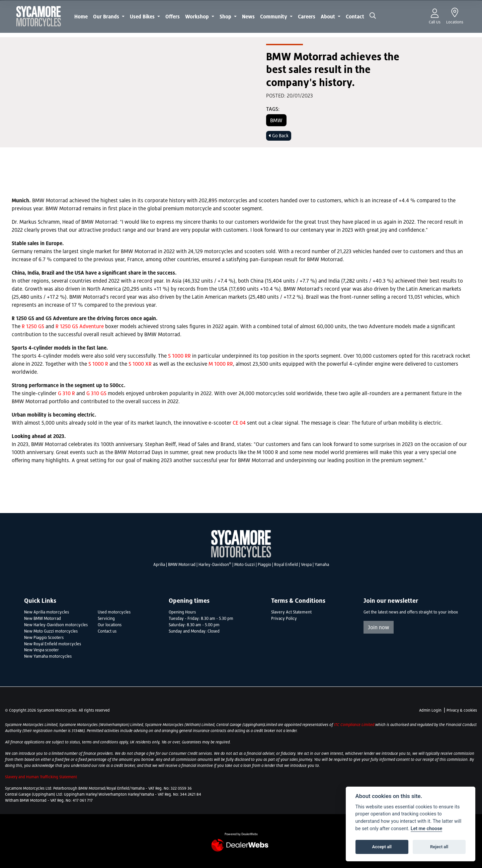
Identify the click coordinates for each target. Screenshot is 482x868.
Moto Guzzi (245, 565)
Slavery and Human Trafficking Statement (41, 777)
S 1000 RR (179, 356)
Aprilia (159, 565)
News (248, 16)
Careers (307, 16)
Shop (226, 16)
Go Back (279, 136)
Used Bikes (143, 16)
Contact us (107, 631)
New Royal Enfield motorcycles (53, 644)
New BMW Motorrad (43, 619)
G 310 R (66, 393)
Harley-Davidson (215, 565)
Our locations (110, 625)
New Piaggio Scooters (44, 638)
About (329, 16)
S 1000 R (98, 364)
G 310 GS (96, 393)
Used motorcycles (114, 612)
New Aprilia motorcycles (47, 612)
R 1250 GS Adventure (80, 326)
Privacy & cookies (462, 710)
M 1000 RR (221, 364)
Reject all (439, 847)
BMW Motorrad (182, 565)
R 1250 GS (33, 326)
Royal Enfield (286, 565)
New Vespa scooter (42, 650)
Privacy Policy (284, 619)
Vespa (306, 565)
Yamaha (322, 565)
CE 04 (239, 423)
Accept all (382, 847)
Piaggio (264, 565)
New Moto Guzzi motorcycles (51, 631)
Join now (379, 627)
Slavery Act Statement (291, 612)
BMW (276, 120)
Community (274, 16)
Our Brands (107, 16)
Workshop (198, 16)
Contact (355, 16)
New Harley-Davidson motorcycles (56, 625)
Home (81, 16)
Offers (173, 16)
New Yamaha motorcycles (48, 656)
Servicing (106, 619)
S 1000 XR (140, 364)
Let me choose (427, 829)
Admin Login (430, 710)
